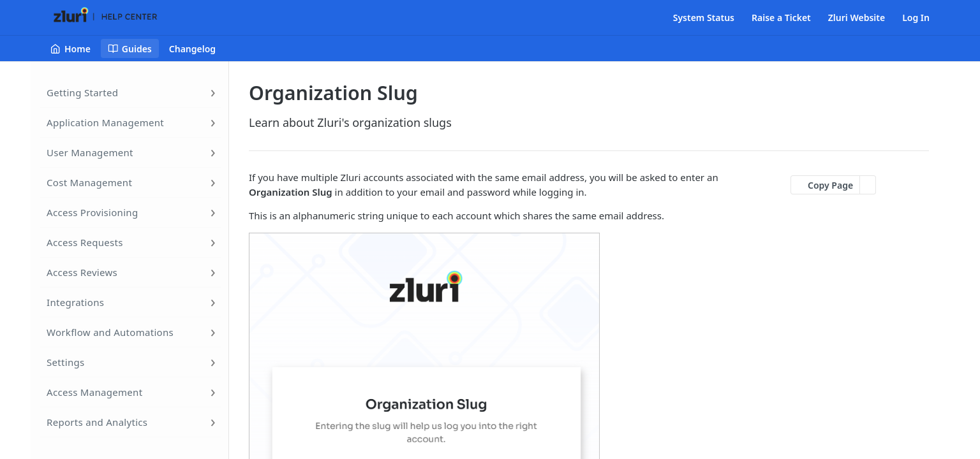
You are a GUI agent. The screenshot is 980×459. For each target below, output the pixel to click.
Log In (916, 18)
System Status (704, 18)
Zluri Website (857, 18)
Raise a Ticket (781, 18)
